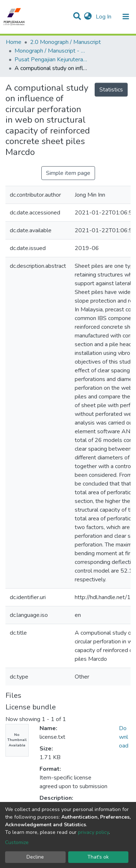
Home (14, 42)
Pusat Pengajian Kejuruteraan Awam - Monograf (51, 60)
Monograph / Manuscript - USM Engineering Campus (51, 51)
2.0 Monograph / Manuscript (65, 42)
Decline (35, 857)
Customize (17, 842)
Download (124, 737)
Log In (104, 17)
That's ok (98, 857)
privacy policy (93, 832)
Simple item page (68, 173)
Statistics (111, 90)
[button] (88, 17)
